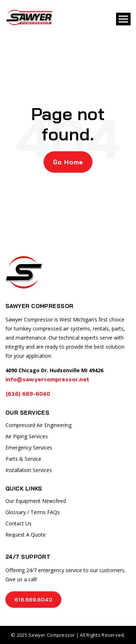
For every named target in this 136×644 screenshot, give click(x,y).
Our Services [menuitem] (27, 413)
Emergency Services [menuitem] (29, 448)
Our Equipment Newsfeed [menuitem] (36, 501)
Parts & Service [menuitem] (23, 459)
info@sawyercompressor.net (47, 380)
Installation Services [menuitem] (29, 470)
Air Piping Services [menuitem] (27, 436)
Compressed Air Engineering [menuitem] (38, 425)
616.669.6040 (33, 600)
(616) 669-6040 (28, 394)
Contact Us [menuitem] (18, 523)
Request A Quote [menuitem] (26, 535)
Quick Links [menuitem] (24, 489)
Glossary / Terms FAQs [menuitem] (33, 512)
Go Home (68, 162)
